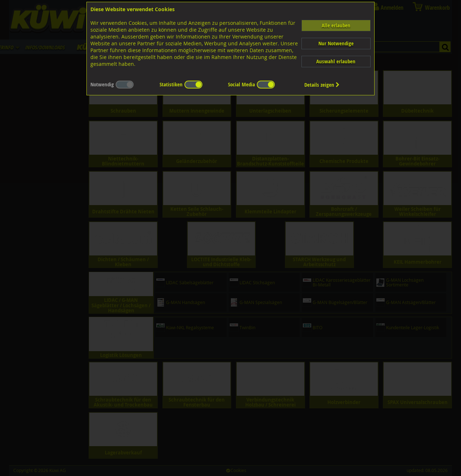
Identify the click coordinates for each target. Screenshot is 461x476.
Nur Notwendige (336, 43)
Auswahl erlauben (336, 61)
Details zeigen (322, 85)
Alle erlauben (336, 25)
